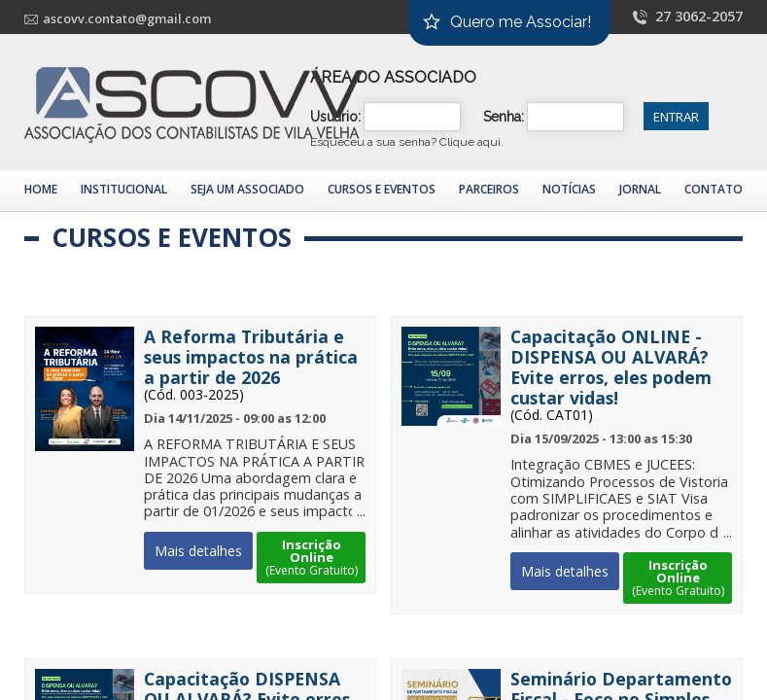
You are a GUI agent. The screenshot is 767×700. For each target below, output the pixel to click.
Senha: (504, 117)
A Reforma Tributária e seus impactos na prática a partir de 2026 (251, 357)
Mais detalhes (198, 551)
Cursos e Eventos (382, 189)
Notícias (569, 189)
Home (41, 189)
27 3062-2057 (699, 16)
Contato (714, 189)
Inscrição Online (311, 557)
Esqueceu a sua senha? (407, 142)
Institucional (124, 189)
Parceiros (489, 189)
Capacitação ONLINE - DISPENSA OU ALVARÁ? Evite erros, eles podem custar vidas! (611, 367)
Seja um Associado (247, 189)
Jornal (640, 189)
